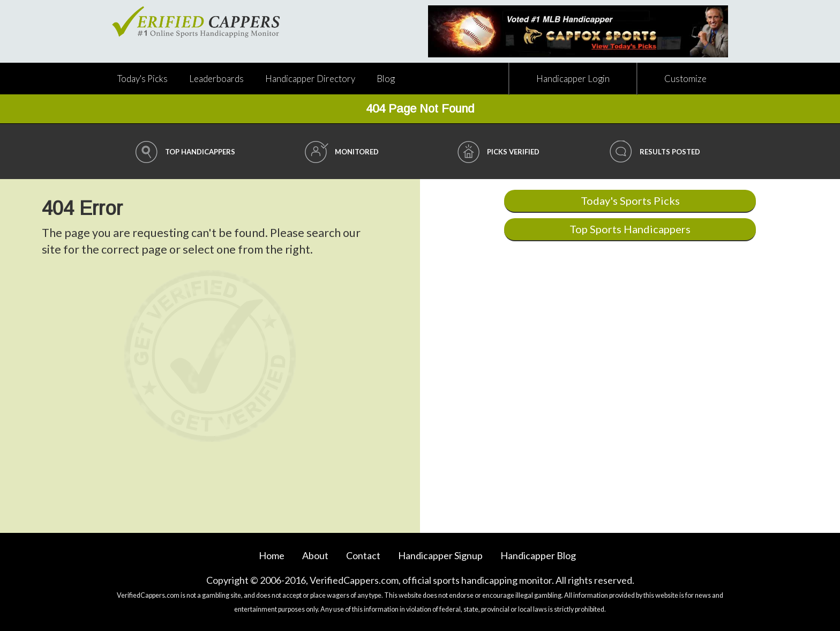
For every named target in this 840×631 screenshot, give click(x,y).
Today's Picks (142, 79)
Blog (386, 79)
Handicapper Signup (440, 555)
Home (272, 555)
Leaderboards (216, 79)
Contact (363, 555)
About (315, 555)
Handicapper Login (573, 79)
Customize (685, 79)
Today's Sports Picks (630, 201)
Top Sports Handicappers (630, 229)
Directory (310, 79)
